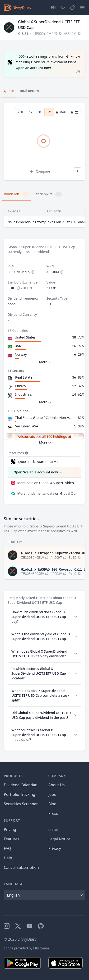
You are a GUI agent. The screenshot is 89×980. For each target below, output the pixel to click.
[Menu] (82, 8)
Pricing (10, 829)
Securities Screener (21, 804)
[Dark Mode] (63, 8)
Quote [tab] (9, 91)
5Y (49, 112)
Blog (52, 804)
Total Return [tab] (29, 91)
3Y (40, 112)
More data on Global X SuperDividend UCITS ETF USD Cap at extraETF (47, 483)
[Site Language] (53, 8)
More (46, 362)
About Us (57, 785)
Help (8, 858)
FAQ (7, 848)
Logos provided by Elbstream (26, 948)
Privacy (55, 848)
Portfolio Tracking (19, 794)
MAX (61, 112)
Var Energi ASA (27, 426)
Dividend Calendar (20, 785)
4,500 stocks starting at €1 (38, 462)
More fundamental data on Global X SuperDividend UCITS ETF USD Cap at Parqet (47, 493)
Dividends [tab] (16, 194)
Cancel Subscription (21, 867)
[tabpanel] (44, 142)
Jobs (52, 794)
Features (12, 839)
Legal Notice (59, 839)
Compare (40, 171)
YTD (21, 112)
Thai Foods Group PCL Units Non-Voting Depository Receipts (44, 418)
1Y (31, 112)
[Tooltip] (26, 453)
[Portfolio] (72, 8)
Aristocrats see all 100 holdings (44, 437)
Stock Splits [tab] (48, 194)
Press (53, 813)
